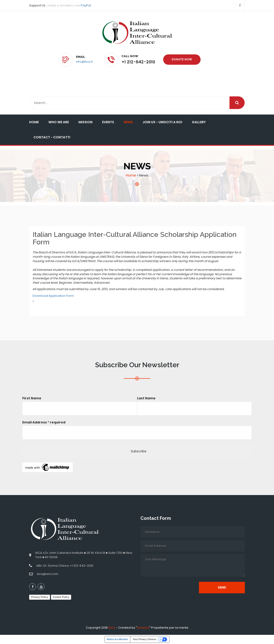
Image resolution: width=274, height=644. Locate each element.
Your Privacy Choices (144, 639)
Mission (85, 122)
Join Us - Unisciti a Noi (162, 122)
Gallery (199, 122)
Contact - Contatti (52, 137)
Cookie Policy (61, 597)
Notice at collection (117, 639)
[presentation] (175, 588)
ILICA (112, 628)
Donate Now (182, 59)
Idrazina (143, 628)
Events (108, 122)
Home (34, 122)
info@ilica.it (84, 62)
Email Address (44, 422)
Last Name (146, 398)
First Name (32, 398)
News (128, 122)
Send (222, 587)
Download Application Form (53, 296)
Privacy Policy (40, 597)
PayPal (86, 5)
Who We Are (59, 122)
